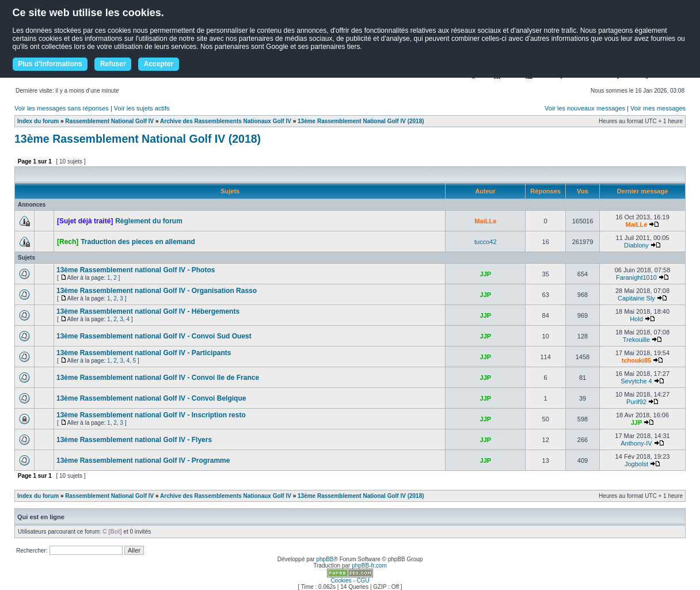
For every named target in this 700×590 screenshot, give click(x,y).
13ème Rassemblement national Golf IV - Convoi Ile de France (158, 378)
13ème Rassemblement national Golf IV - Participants (144, 353)
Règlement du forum (149, 221)
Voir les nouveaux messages (585, 108)
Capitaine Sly (636, 298)
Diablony (636, 245)
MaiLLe (485, 221)
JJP (486, 274)
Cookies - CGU (350, 581)
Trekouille (636, 340)
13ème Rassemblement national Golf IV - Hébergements (148, 311)
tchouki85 (636, 360)
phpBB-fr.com (369, 566)
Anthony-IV (636, 443)
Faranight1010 (636, 277)
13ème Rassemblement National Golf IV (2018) (361, 121)
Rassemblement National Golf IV (109, 121)
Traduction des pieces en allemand (138, 242)
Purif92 (636, 402)
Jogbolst (636, 464)
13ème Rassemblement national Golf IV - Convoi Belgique (151, 398)
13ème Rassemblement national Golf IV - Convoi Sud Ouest (154, 336)
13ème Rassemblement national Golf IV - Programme (143, 460)
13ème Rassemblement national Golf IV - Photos (136, 270)
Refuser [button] (113, 64)
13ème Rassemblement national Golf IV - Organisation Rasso (157, 291)
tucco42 (486, 242)
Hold (636, 319)
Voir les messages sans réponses (62, 108)
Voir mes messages (658, 108)
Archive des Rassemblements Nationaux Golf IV (226, 121)
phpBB (325, 559)
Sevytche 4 (636, 381)
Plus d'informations (50, 64)
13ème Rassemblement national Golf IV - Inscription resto (151, 415)
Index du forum (38, 121)
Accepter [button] (159, 64)
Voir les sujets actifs (142, 108)
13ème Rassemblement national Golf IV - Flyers (134, 440)
